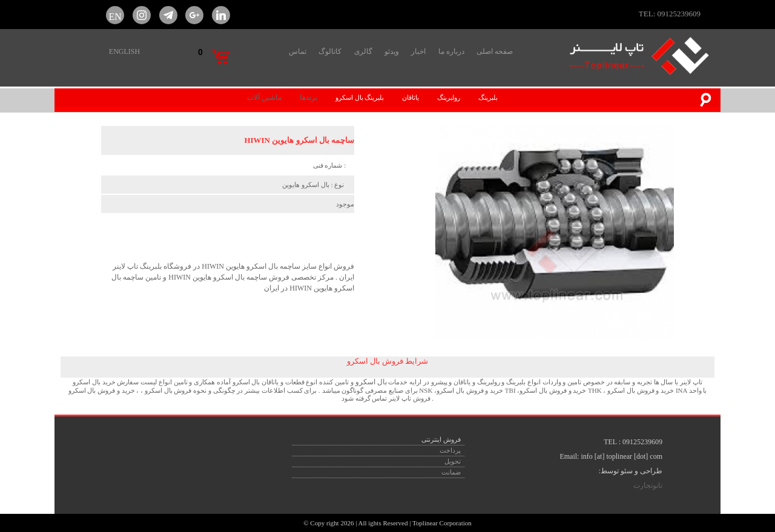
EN (115, 15)
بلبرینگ (488, 97)
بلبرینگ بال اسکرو (360, 97)
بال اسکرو (370, 382)
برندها (308, 97)
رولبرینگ (449, 97)
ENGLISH (124, 51)
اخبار (418, 51)
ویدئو (392, 51)
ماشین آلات (264, 97)
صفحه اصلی (495, 51)
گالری (363, 51)
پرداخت (450, 450)
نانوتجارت (648, 485)
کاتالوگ (330, 51)
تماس (298, 51)
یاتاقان (411, 97)
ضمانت (451, 472)
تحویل (453, 461)
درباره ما (451, 51)
